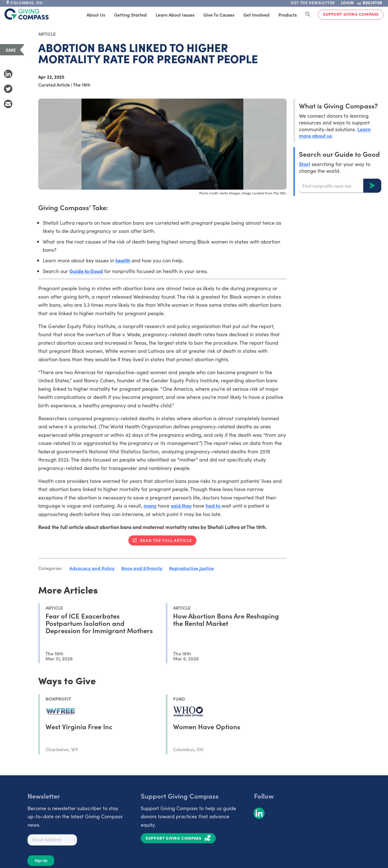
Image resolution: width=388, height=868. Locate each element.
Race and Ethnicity (142, 568)
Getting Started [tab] (130, 15)
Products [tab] (288, 15)
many (150, 505)
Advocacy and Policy (92, 568)
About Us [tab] (96, 15)
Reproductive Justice (192, 568)
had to (214, 505)
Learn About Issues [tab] (175, 15)
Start (305, 164)
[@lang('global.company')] (27, 14)
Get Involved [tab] (256, 15)
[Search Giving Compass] (308, 15)
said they (181, 505)
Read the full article (166, 540)
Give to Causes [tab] (219, 15)
